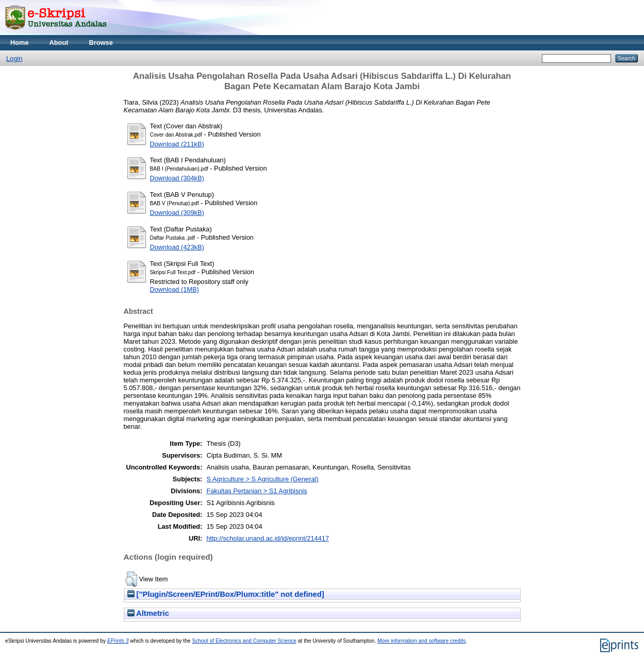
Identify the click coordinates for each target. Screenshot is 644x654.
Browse (101, 43)
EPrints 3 (118, 641)
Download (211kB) (177, 144)
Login (14, 58)
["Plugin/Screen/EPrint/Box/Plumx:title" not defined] (226, 594)
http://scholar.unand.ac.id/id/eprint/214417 (268, 538)
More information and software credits (422, 641)
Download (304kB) (177, 178)
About (59, 43)
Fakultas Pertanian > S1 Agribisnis (257, 491)
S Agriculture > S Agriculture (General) (262, 479)
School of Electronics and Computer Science (244, 641)
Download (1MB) (175, 289)
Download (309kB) (177, 213)
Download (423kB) (177, 247)
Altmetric (148, 613)
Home (20, 43)
